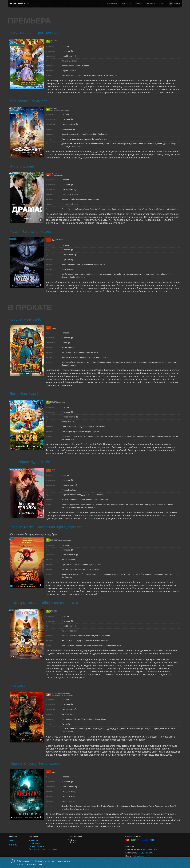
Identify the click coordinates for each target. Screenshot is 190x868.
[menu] (98, 4)
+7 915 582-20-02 (146, 853)
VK (72, 841)
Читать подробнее (34, 865)
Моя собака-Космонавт (28, 101)
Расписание (113, 4)
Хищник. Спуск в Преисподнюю (35, 763)
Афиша (124, 4)
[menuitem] (113, 4)
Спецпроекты (137, 4)
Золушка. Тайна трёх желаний (34, 33)
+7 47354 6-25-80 (150, 850)
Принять (20, 865)
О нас (161, 4)
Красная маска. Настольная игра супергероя (46, 527)
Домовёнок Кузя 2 (24, 394)
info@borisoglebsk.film (141, 856)
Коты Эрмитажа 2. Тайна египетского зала (44, 603)
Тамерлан (18, 686)
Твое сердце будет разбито (32, 462)
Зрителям (150, 4)
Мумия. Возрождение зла (30, 232)
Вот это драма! (22, 166)
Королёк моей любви (27, 319)
